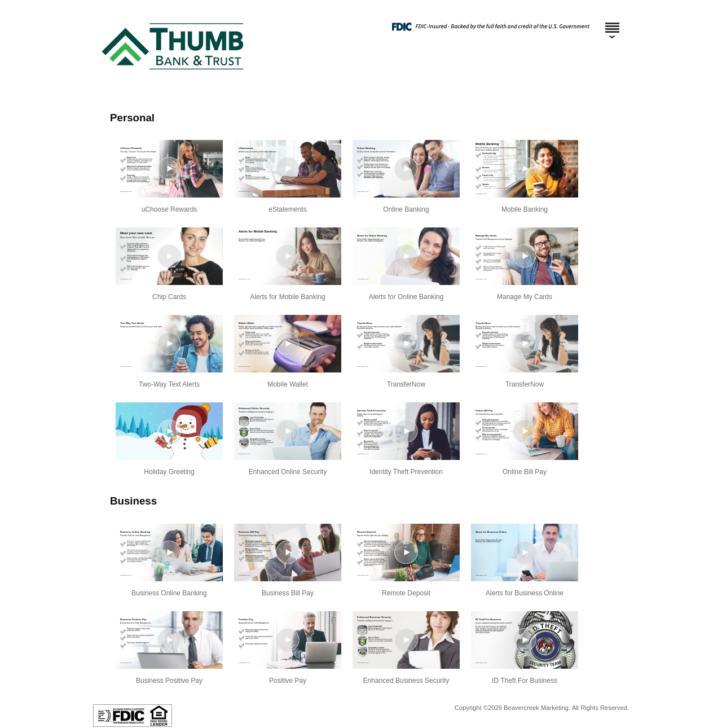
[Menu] (612, 23)
